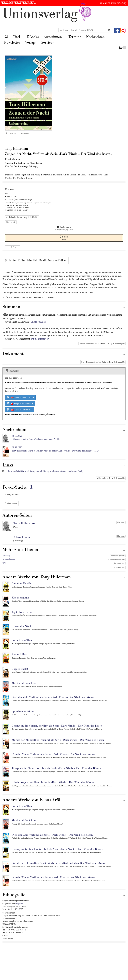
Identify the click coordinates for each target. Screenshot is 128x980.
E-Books (33, 37)
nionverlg (48, 14)
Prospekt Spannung (118, 556)
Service (48, 42)
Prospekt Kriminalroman (116, 559)
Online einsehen (38, 322)
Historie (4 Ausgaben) (13, 247)
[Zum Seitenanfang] (124, 308)
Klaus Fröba (12, 503)
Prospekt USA (119, 563)
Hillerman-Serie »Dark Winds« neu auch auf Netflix (36, 437)
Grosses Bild (11, 133)
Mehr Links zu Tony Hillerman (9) (111, 478)
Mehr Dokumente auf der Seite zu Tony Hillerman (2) (103, 362)
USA (4, 563)
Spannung (6, 555)
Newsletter (12, 42)
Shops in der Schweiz (20, 403)
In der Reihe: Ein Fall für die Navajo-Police (38, 261)
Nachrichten (95, 37)
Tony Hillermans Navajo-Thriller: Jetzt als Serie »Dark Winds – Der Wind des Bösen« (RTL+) (56, 449)
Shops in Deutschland (20, 397)
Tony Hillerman (13, 495)
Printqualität (24, 133)
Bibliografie (11, 222)
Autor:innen (54, 37)
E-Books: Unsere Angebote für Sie (22, 217)
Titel (17, 37)
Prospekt (121, 522)
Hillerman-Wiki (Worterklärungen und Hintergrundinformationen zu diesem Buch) (45, 471)
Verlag (31, 42)
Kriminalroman (9, 559)
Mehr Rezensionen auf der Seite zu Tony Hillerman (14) (102, 344)
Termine (75, 37)
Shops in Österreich (20, 410)
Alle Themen (119, 568)
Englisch (20, 904)
